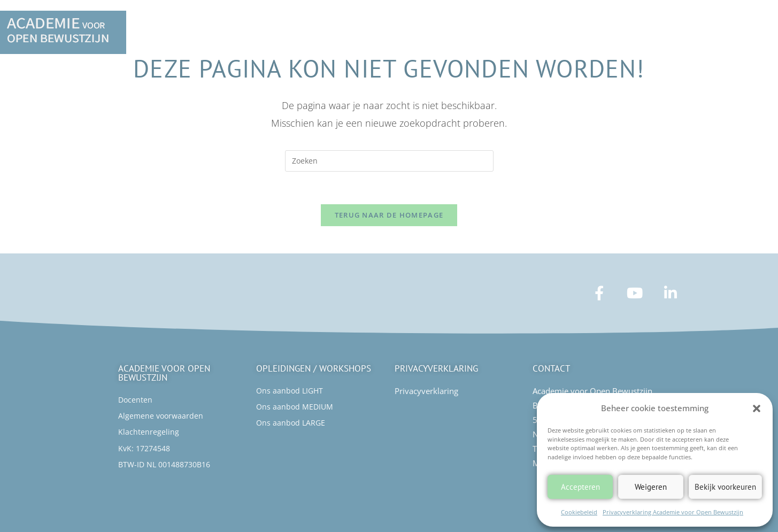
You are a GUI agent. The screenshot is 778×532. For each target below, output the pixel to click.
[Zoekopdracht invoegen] (389, 161)
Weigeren (651, 487)
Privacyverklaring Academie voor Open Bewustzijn (673, 512)
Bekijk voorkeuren (725, 487)
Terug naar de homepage (389, 215)
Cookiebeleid (579, 512)
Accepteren (580, 487)
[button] (757, 408)
